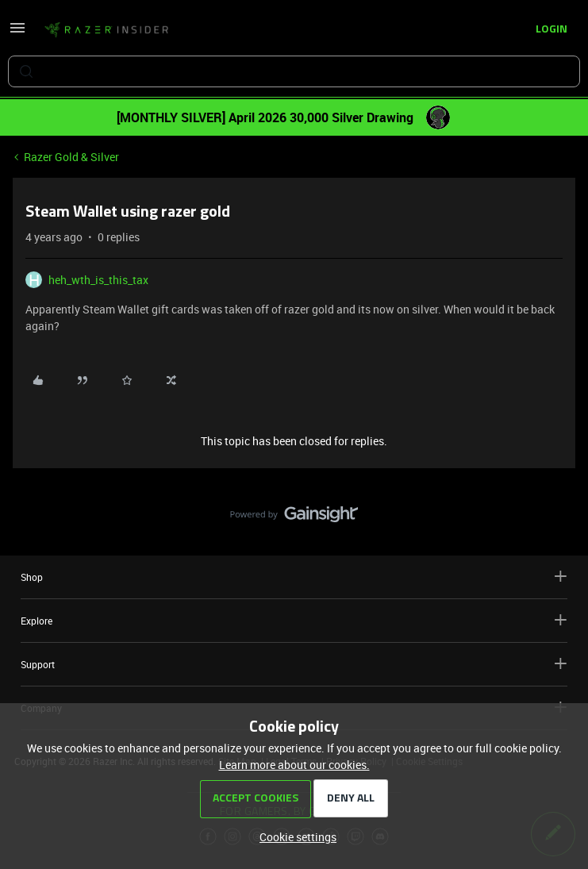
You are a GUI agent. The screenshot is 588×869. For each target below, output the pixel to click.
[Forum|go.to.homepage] (106, 30)
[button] (17, 33)
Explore (294, 620)
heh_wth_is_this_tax (98, 280)
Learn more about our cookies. (294, 765)
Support (294, 664)
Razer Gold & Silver (71, 157)
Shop (294, 577)
